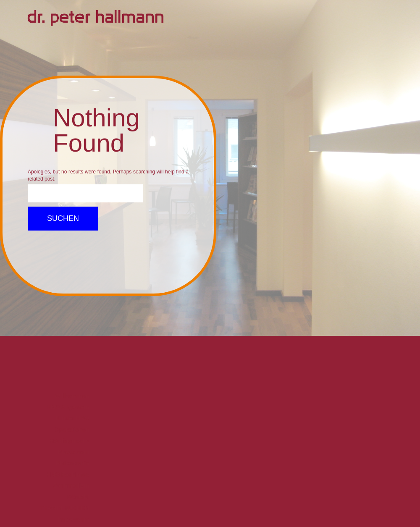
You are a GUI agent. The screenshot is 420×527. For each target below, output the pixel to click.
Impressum (74, 519)
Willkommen (72, 396)
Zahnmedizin (71, 485)
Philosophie (72, 463)
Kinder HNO (72, 418)
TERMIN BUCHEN (64, 508)
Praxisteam (74, 452)
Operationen (72, 430)
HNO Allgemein (68, 407)
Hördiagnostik (69, 441)
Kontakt (78, 497)
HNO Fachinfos (68, 475)
